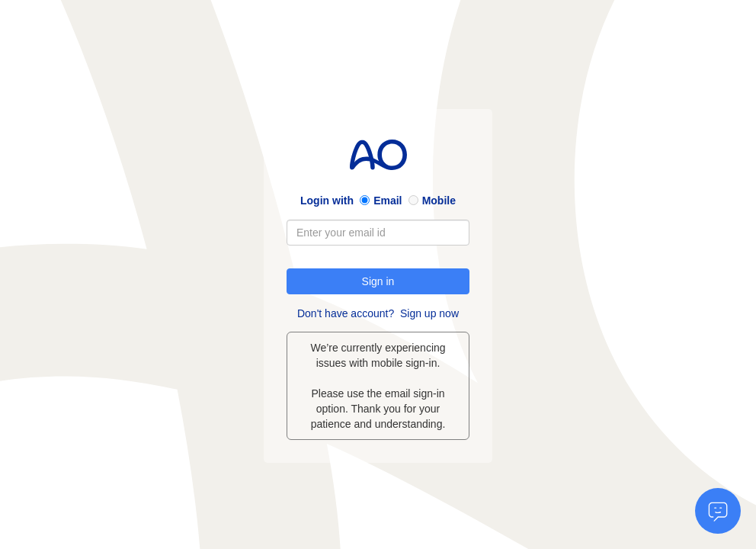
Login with (327, 201)
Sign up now (429, 313)
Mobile (439, 201)
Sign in (378, 281)
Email (388, 201)
